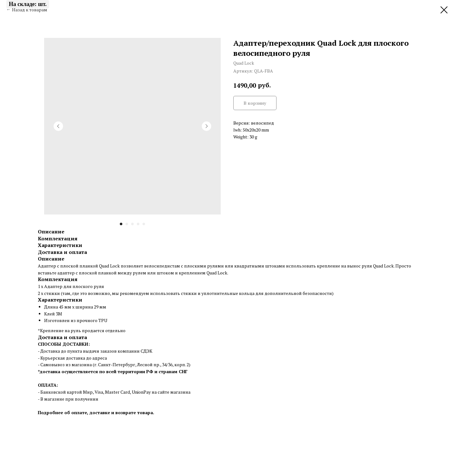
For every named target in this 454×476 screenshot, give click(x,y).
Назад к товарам (30, 10)
